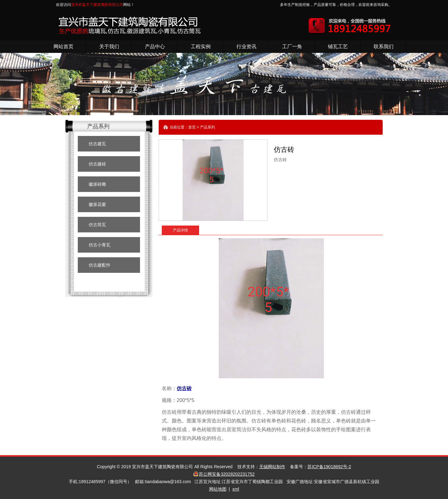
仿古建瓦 (97, 144)
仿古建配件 (100, 265)
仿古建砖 (97, 164)
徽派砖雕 (97, 184)
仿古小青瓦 (100, 245)
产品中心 (155, 47)
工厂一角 (292, 47)
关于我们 (109, 47)
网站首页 (63, 47)
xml (236, 489)
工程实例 (201, 47)
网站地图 (218, 489)
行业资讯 (246, 47)
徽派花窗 (97, 204)
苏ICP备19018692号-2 (329, 467)
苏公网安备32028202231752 (227, 474)
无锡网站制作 (272, 467)
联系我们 (384, 47)
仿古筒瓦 (97, 225)
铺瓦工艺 (338, 47)
